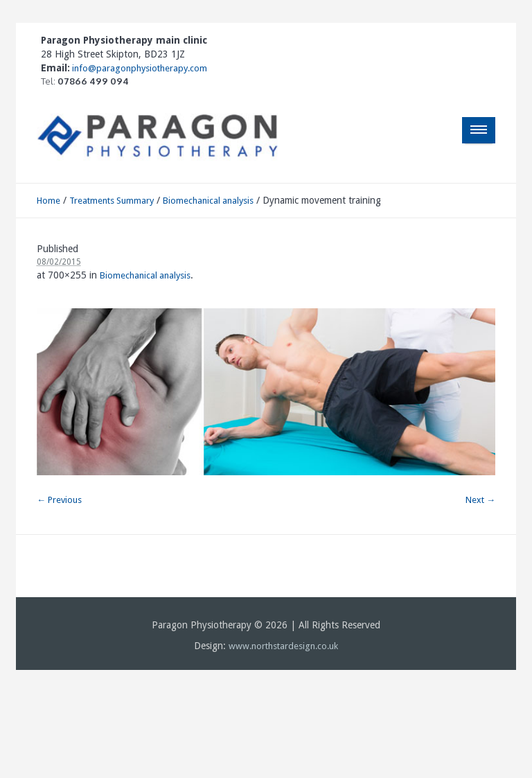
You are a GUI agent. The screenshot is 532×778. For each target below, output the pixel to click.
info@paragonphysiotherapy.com (139, 68)
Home (48, 201)
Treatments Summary (112, 201)
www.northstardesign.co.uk (283, 646)
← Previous (59, 500)
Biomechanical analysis (208, 201)
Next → (480, 500)
